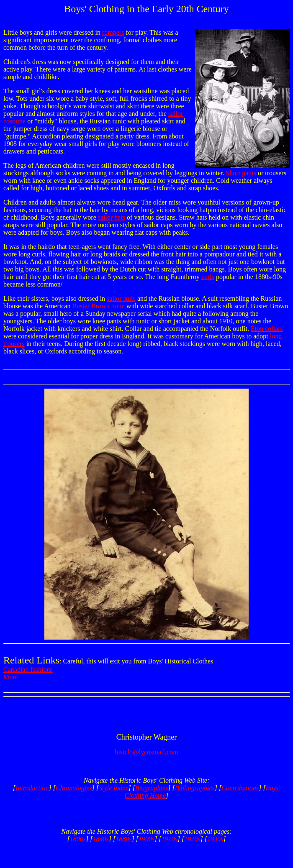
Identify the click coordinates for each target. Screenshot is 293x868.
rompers (113, 32)
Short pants (241, 173)
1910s (170, 839)
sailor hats (112, 217)
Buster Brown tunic (98, 306)
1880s (123, 839)
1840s (101, 839)
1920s (192, 839)
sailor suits (121, 298)
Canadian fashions (28, 670)
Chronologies (74, 788)
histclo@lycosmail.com (146, 752)
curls (208, 277)
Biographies (152, 788)
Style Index (114, 788)
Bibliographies (195, 788)
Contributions (240, 788)
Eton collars (267, 329)
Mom (11, 677)
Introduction (32, 788)
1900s (146, 839)
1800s (78, 839)
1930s (215, 839)
